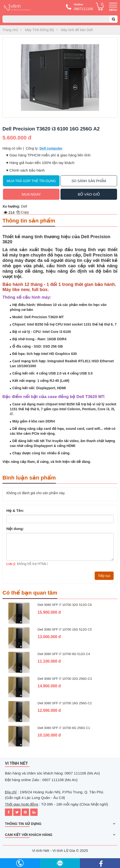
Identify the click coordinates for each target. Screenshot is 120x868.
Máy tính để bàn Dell (77, 30)
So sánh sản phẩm (89, 181)
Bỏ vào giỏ (89, 194)
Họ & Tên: (15, 510)
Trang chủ (10, 30)
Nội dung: (15, 529)
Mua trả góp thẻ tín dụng (31, 181)
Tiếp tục (104, 576)
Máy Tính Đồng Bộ (40, 30)
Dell (24, 206)
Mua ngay (31, 194)
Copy (23, 212)
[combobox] (60, 19)
